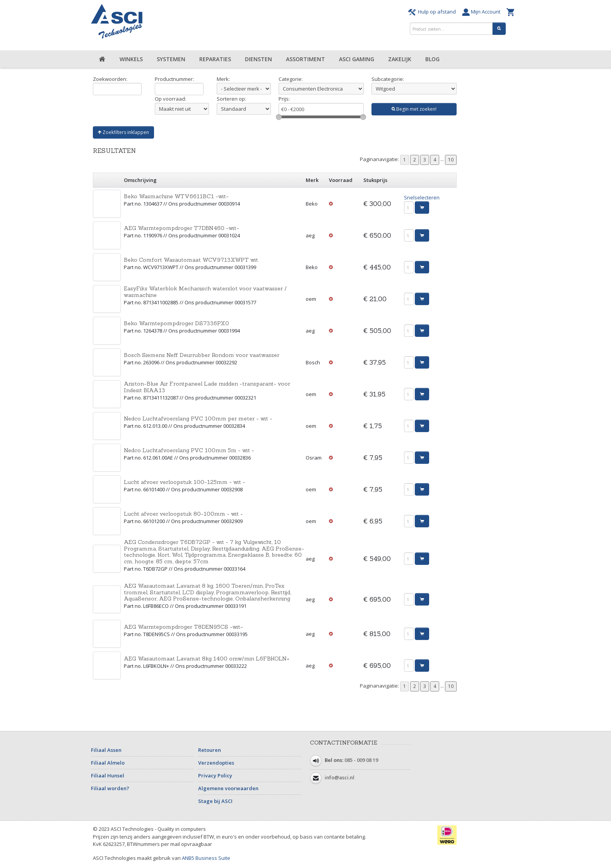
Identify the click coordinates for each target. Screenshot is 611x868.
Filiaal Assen (106, 750)
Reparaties (215, 59)
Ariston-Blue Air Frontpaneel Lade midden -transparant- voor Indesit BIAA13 (207, 387)
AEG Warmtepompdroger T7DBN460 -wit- (181, 228)
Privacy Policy (215, 775)
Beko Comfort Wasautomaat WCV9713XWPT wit (191, 260)
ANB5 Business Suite (206, 858)
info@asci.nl (340, 778)
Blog (432, 59)
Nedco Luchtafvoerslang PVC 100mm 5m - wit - (189, 450)
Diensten (258, 59)
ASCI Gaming (357, 59)
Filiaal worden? (110, 788)
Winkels (131, 59)
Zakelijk (400, 59)
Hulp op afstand (433, 12)
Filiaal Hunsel (108, 775)
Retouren (210, 750)
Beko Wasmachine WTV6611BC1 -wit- (176, 196)
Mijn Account (482, 12)
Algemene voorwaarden (228, 788)
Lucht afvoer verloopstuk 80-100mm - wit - (183, 514)
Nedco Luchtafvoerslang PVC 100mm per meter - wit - (198, 419)
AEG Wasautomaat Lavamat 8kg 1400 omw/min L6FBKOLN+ (207, 659)
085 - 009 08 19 (361, 760)
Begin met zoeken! (414, 109)
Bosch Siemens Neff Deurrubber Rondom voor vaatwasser (202, 355)
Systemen (171, 59)
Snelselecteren (422, 197)
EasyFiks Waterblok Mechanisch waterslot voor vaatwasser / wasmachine (205, 292)
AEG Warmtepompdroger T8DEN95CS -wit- (183, 627)
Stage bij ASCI (215, 801)
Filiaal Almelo (108, 763)
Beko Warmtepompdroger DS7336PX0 (176, 323)
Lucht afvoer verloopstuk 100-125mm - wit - (185, 482)
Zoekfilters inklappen (123, 132)
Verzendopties (216, 763)
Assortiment (305, 59)
